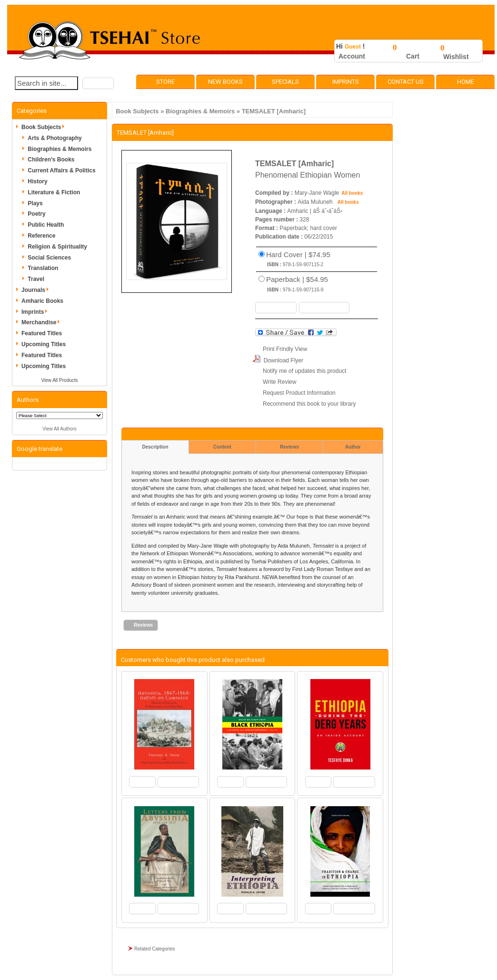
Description (155, 447)
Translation (43, 268)
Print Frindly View (285, 349)
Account (352, 56)
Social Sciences (49, 258)
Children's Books (51, 160)
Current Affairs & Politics (61, 170)
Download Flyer (283, 360)
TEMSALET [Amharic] (274, 111)
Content (222, 447)
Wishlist (456, 57)
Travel (36, 279)
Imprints (346, 82)
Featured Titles (42, 333)
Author (353, 447)
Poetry (36, 214)
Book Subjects (137, 111)
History (37, 181)
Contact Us (406, 82)
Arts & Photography (55, 138)
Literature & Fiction (54, 192)
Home (466, 82)
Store (165, 82)
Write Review (279, 382)
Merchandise (42, 322)
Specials (285, 82)
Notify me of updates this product (304, 371)
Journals (37, 290)
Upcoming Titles (44, 344)
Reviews (289, 447)
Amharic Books (42, 301)
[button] (98, 83)
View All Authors (60, 429)
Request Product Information (299, 393)
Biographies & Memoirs (200, 111)
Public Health (46, 225)
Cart (413, 56)
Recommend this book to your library (309, 404)
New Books (225, 82)
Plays (35, 203)
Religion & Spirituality (57, 247)
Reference (41, 236)
